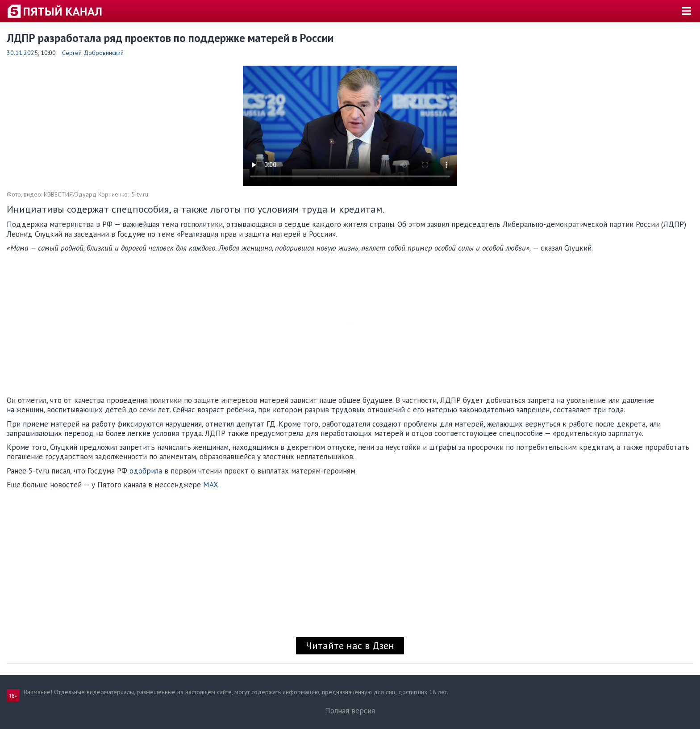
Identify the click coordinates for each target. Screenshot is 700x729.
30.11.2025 (22, 53)
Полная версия (350, 711)
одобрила (146, 471)
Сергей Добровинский (93, 53)
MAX (211, 485)
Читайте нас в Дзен (350, 645)
